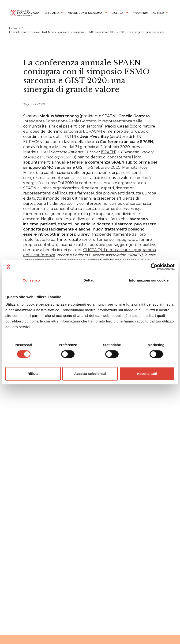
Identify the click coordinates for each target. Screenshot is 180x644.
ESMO (69, 157)
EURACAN (93, 131)
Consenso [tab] (31, 280)
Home (13, 28)
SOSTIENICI (141, 13)
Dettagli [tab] (90, 280)
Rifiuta (33, 374)
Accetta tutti (147, 374)
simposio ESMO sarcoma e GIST (54, 167)
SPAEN (109, 152)
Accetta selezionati (90, 374)
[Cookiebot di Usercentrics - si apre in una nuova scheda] (154, 267)
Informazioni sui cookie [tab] (149, 280)
